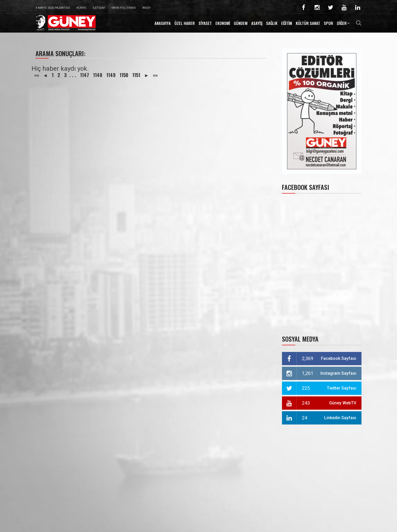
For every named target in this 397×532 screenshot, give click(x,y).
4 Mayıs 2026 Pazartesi (53, 8)
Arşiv (146, 8)
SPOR (328, 23)
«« (37, 75)
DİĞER (342, 23)
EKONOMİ (223, 23)
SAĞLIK (272, 23)
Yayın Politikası (123, 8)
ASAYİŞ (257, 23)
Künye (81, 8)
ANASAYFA (163, 23)
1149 (111, 75)
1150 (124, 75)
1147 (85, 75)
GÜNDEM (241, 23)
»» (155, 75)
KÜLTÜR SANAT (308, 23)
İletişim (99, 8)
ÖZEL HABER (185, 23)
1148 (98, 75)
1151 (136, 75)
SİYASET (205, 23)
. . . (73, 75)
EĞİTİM (287, 23)
